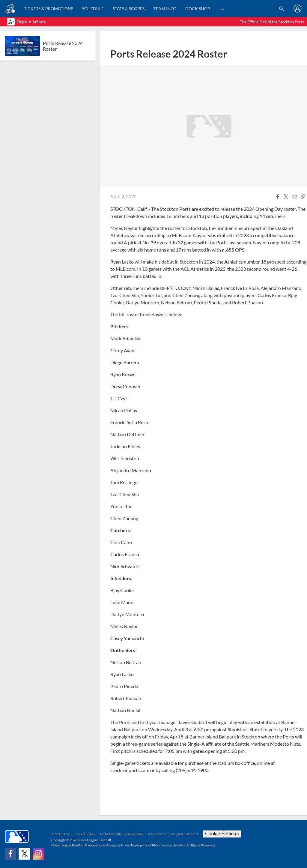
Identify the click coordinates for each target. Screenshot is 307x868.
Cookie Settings (222, 834)
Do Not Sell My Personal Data (122, 834)
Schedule (93, 9)
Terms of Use (61, 834)
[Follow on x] (24, 854)
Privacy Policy (85, 834)
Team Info (165, 9)
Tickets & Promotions (49, 9)
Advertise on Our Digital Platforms (173, 834)
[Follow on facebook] (10, 854)
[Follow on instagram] (38, 854)
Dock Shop (198, 9)
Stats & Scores (129, 9)
